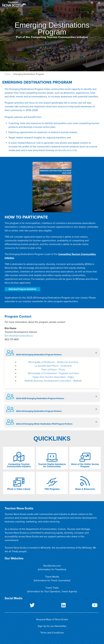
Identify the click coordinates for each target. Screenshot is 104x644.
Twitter (20, 606)
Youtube (83, 606)
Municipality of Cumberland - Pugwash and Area (53, 373)
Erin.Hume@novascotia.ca (19, 336)
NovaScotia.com (67, 150)
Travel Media (52, 577)
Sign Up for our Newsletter (52, 626)
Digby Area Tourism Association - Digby (53, 377)
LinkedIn (52, 606)
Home (8, 74)
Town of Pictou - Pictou (53, 370)
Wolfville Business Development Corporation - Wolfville (53, 381)
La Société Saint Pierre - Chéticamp (53, 366)
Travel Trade (52, 588)
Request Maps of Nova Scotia (52, 619)
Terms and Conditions (52, 633)
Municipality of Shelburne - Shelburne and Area (53, 362)
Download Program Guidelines (22, 289)
